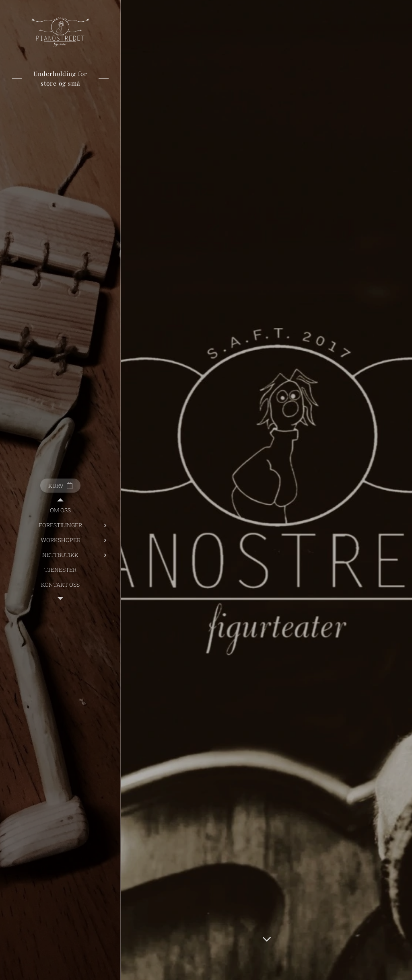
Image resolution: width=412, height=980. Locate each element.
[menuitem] (60, 510)
